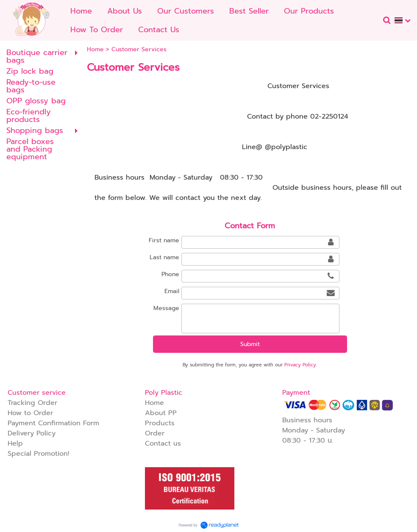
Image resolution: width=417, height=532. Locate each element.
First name (164, 240)
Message (166, 308)
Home (95, 49)
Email (172, 291)
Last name (164, 257)
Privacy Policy (300, 365)
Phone (170, 274)
